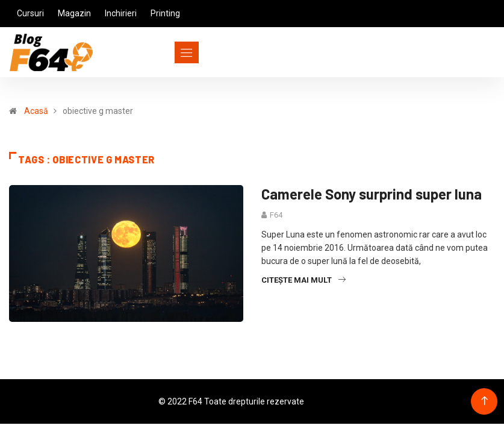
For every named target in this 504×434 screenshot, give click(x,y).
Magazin (74, 13)
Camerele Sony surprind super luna (372, 194)
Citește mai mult (303, 280)
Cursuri (30, 13)
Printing (165, 13)
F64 (276, 215)
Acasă (36, 111)
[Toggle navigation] (165, 52)
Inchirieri (121, 13)
